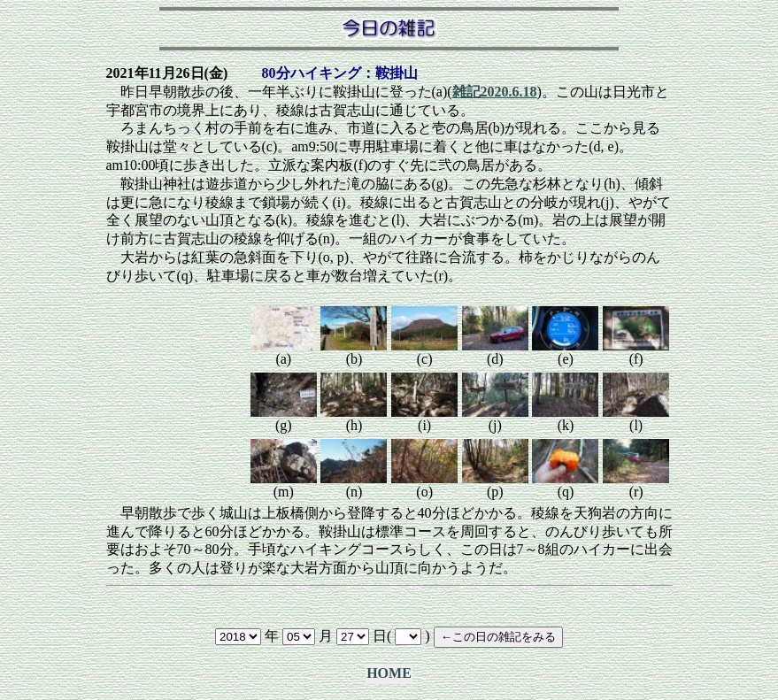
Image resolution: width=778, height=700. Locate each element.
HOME (389, 673)
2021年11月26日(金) (167, 73)
